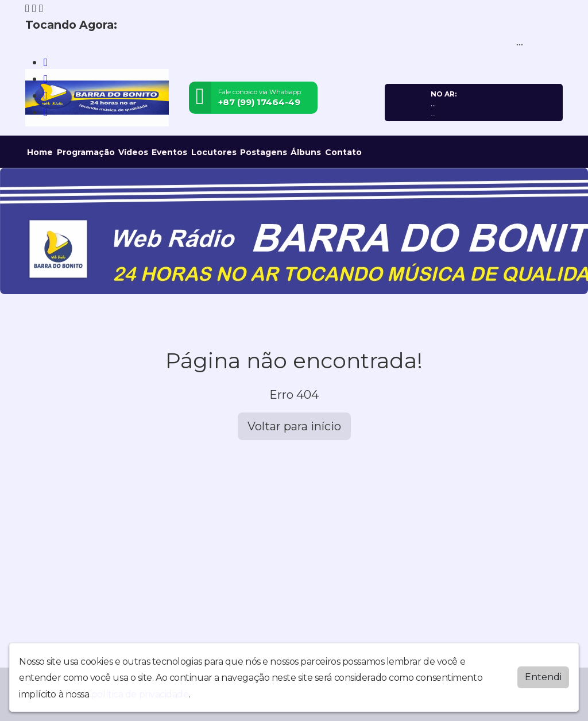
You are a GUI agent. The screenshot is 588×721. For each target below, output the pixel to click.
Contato (343, 152)
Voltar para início (294, 426)
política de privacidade (140, 694)
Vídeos (133, 152)
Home (40, 152)
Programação (86, 152)
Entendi (543, 677)
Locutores (214, 152)
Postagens (264, 152)
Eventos (169, 152)
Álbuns (306, 152)
